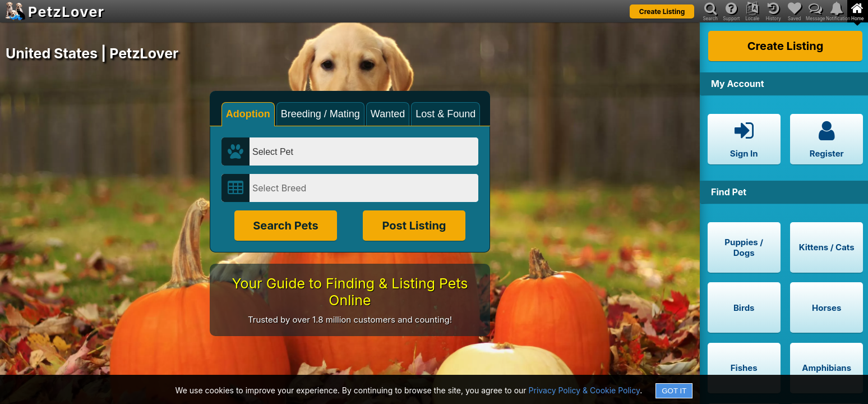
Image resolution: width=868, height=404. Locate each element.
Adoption (248, 114)
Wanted (388, 114)
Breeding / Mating (320, 114)
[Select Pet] (364, 151)
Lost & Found (445, 114)
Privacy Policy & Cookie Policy (585, 390)
